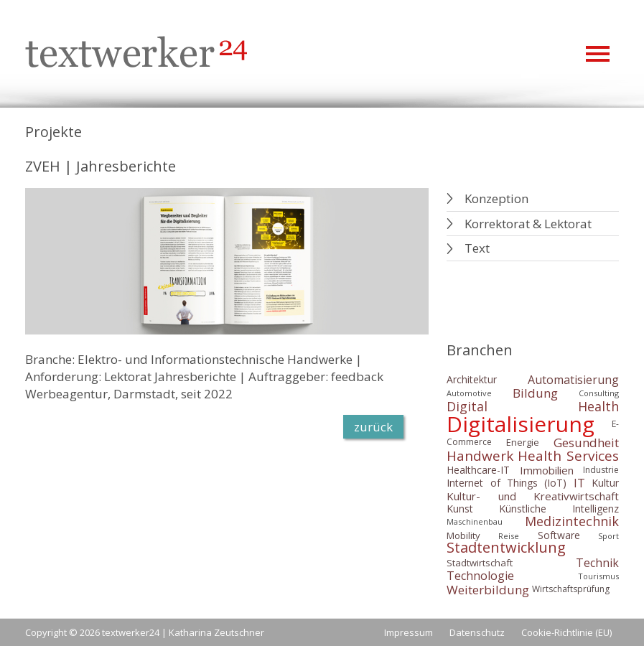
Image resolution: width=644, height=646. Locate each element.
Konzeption (496, 198)
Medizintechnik (572, 522)
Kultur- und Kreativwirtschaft (533, 496)
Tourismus (598, 576)
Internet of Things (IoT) (507, 483)
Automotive (469, 393)
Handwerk (480, 456)
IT (579, 483)
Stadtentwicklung (506, 548)
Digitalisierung (521, 424)
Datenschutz (477, 632)
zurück (373, 427)
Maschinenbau (475, 521)
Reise (509, 536)
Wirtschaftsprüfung (571, 589)
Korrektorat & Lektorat (528, 224)
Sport (608, 536)
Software (559, 535)
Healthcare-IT (478, 470)
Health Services (568, 456)
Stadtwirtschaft (480, 563)
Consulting (599, 393)
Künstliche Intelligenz (559, 509)
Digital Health (533, 407)
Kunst (460, 509)
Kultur (605, 483)
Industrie (601, 470)
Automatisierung (573, 380)
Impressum (409, 632)
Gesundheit (586, 443)
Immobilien (547, 470)
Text (477, 248)
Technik (597, 563)
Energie (523, 442)
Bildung (535, 393)
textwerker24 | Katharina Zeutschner (183, 632)
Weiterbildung (488, 590)
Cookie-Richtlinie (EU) (566, 632)
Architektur (472, 379)
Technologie (480, 576)
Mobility (463, 535)
